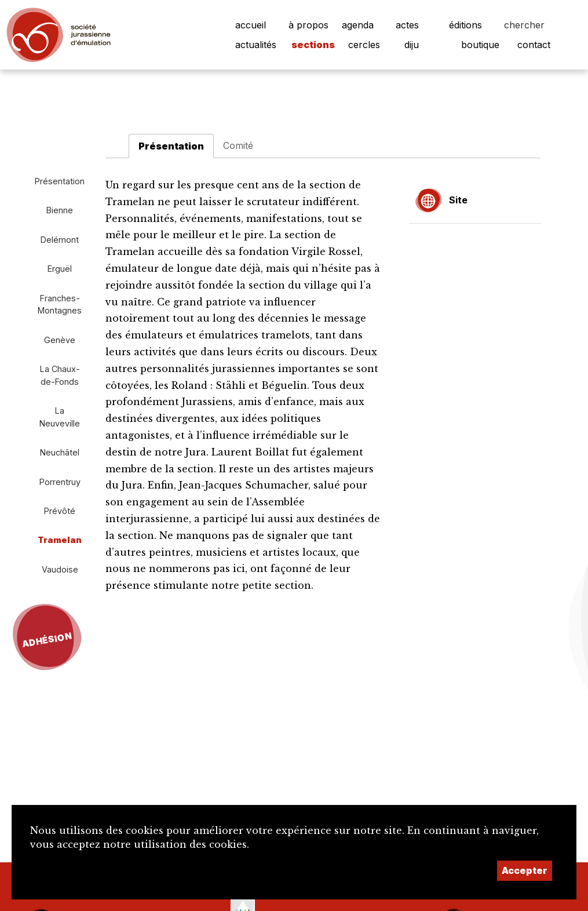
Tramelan (60, 540)
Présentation (60, 181)
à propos (308, 25)
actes (407, 25)
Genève (60, 340)
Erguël (60, 269)
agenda (358, 25)
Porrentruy (60, 482)
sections (313, 45)
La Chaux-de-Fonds (60, 375)
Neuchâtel (60, 452)
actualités (256, 45)
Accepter (525, 870)
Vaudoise (60, 569)
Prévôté (60, 511)
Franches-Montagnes (60, 305)
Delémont (60, 240)
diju (412, 45)
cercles (364, 45)
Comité (238, 145)
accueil (251, 25)
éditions (465, 25)
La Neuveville (60, 417)
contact (534, 45)
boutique (480, 45)
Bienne (60, 210)
